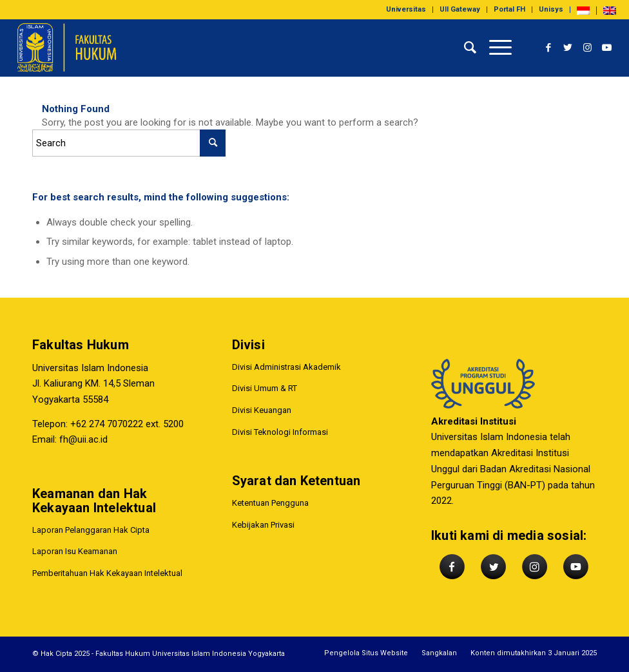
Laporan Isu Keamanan (75, 552)
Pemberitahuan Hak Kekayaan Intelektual (107, 573)
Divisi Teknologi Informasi (280, 432)
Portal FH (509, 9)
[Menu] (494, 48)
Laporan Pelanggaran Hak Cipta (91, 530)
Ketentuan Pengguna (270, 504)
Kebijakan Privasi (263, 525)
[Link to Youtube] (606, 48)
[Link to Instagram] (587, 48)
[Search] (464, 48)
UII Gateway (460, 9)
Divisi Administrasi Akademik (286, 367)
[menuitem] (406, 10)
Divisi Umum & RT (265, 389)
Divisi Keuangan (262, 410)
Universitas (406, 9)
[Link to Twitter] (568, 48)
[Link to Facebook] (548, 48)
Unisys (551, 9)
